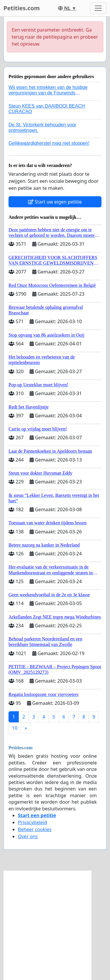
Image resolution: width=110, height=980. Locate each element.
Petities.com (22, 8)
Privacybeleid (32, 822)
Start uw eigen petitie (55, 202)
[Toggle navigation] (98, 8)
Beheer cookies (35, 829)
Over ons (28, 836)
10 (15, 728)
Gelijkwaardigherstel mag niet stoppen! (49, 143)
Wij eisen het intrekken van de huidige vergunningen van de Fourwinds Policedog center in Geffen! (48, 93)
